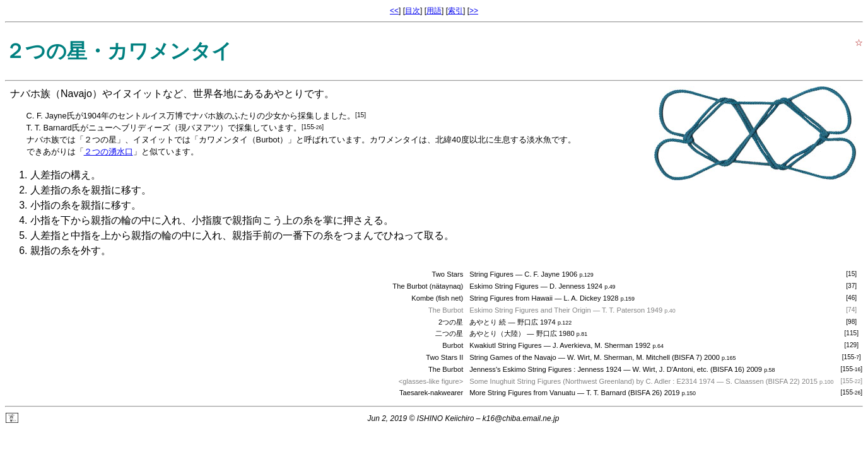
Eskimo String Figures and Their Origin (530, 310)
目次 (413, 11)
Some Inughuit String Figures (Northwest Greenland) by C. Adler (570, 381)
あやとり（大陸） (497, 333)
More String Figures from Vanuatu (522, 393)
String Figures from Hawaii (511, 298)
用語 (434, 11)
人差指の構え (61, 175)
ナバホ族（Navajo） (56, 94)
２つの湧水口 (108, 152)
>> (474, 11)
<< (394, 11)
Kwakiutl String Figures (505, 345)
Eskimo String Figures (504, 286)
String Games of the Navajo (513, 357)
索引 (455, 11)
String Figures (491, 274)
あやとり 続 (488, 322)
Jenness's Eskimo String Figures (520, 369)
